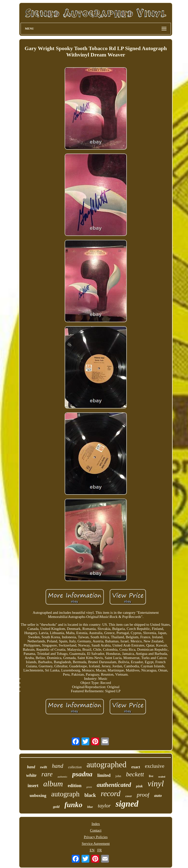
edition (75, 786)
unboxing (38, 796)
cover (129, 796)
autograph (65, 794)
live (151, 776)
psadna (82, 774)
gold (56, 807)
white (31, 775)
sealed (162, 777)
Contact (96, 830)
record (111, 794)
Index (96, 824)
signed (127, 804)
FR (99, 850)
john (118, 776)
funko (73, 805)
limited (104, 775)
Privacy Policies (96, 837)
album (53, 784)
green (89, 787)
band (31, 767)
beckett (135, 774)
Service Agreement (96, 844)
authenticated (114, 785)
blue (90, 807)
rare (47, 774)
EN (92, 850)
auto (158, 796)
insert (33, 786)
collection (75, 767)
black (90, 795)
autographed (106, 765)
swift (43, 767)
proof (143, 795)
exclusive (155, 766)
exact (136, 767)
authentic (62, 777)
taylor (104, 806)
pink (140, 786)
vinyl (156, 784)
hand (58, 766)
